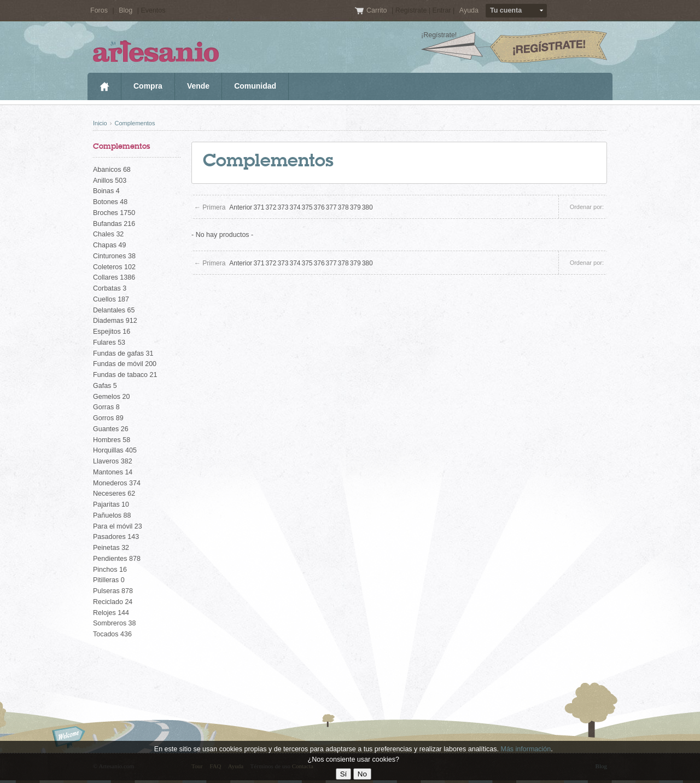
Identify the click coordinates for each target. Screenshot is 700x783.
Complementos (135, 123)
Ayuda (469, 10)
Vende (198, 86)
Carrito (378, 10)
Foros (99, 10)
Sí (344, 774)
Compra (148, 86)
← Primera (210, 207)
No (362, 774)
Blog (126, 10)
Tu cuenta (506, 10)
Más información (526, 749)
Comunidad (255, 86)
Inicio (104, 86)
